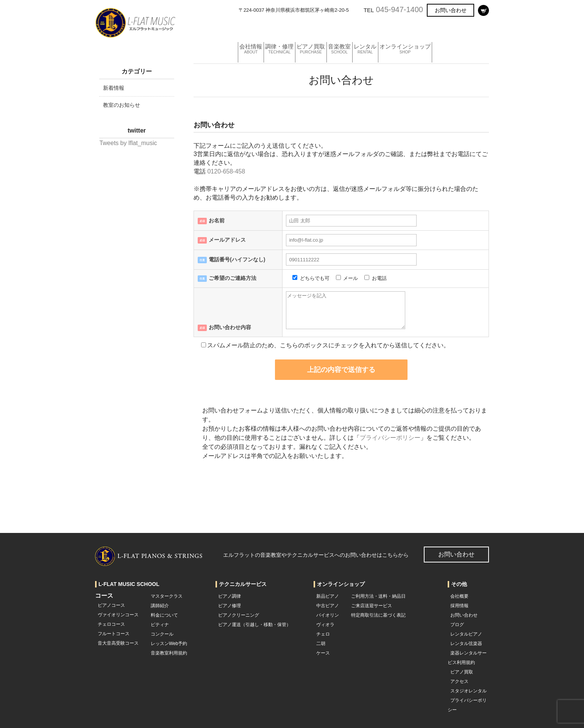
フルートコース (114, 634)
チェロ (323, 634)
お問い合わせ (451, 10)
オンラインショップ (440, 28)
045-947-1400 (399, 9)
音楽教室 (360, 28)
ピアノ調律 (230, 596)
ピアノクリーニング (239, 615)
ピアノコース (111, 605)
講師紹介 (160, 606)
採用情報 (459, 606)
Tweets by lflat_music (128, 143)
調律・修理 (287, 28)
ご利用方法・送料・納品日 (378, 596)
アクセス (459, 681)
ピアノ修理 (230, 606)
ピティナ (160, 625)
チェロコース (111, 624)
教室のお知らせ (122, 105)
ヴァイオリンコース (118, 615)
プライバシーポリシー (390, 438)
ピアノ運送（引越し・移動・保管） (255, 625)
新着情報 (114, 88)
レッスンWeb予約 (169, 644)
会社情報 (251, 28)
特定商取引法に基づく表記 (378, 615)
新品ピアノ (328, 596)
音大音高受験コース (118, 643)
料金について (164, 615)
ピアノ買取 (325, 28)
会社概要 (459, 596)
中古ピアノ (328, 606)
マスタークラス (167, 596)
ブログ (457, 625)
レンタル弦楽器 (466, 644)
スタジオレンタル (468, 691)
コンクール (162, 634)
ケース (323, 653)
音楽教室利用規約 (169, 653)
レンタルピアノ (466, 634)
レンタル (392, 28)
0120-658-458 (226, 171)
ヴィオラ (325, 625)
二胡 (321, 644)
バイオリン (328, 615)
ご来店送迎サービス (372, 606)
